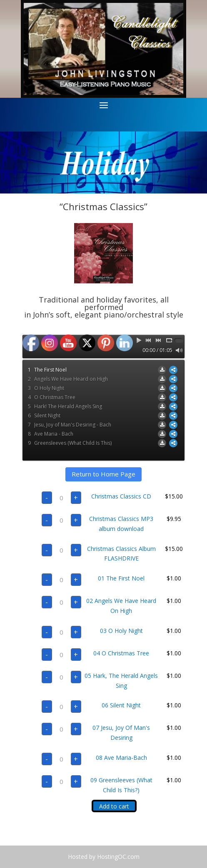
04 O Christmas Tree (121, 653)
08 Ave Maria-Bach (121, 758)
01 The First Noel (121, 578)
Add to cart (114, 806)
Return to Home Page (103, 474)
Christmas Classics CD (121, 496)
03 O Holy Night (121, 631)
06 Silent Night (121, 705)
